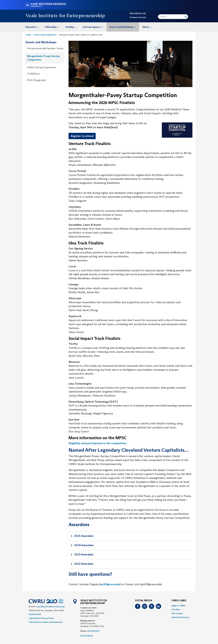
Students (134, 17)
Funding (73, 27)
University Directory (180, 617)
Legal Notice (34, 618)
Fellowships (54, 27)
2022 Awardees (84, 564)
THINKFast (33, 74)
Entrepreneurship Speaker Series (45, 48)
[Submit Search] (186, 17)
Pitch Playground (36, 80)
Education (34, 27)
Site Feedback (87, 636)
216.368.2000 (35, 614)
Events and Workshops (124, 27)
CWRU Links (179, 601)
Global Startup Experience (42, 67)
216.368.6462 (93, 631)
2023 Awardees (84, 554)
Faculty (143, 17)
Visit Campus (177, 613)
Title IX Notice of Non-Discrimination (45, 622)
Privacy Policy (48, 618)
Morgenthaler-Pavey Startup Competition (44, 58)
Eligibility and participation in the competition (98, 443)
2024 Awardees (84, 545)
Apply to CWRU (178, 606)
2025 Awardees (84, 536)
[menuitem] (32, 27)
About (148, 27)
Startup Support (94, 27)
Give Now (176, 609)
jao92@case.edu (110, 584)
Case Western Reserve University (50, 607)
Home (28, 35)
